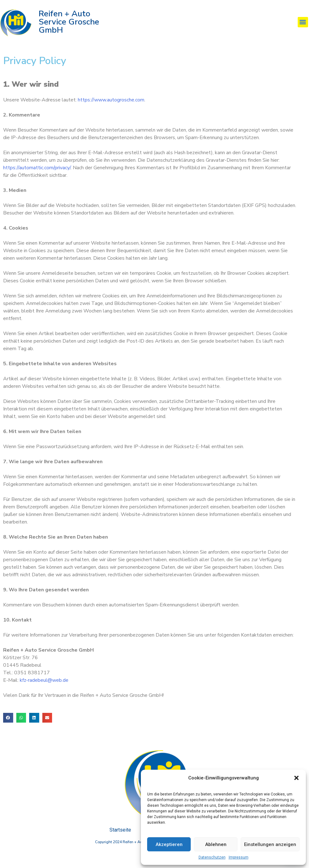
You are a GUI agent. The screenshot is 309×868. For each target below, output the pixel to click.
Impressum (239, 857)
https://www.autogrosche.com (111, 107)
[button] (296, 778)
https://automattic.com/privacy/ (37, 175)
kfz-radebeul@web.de (44, 687)
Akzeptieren (169, 844)
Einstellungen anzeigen (270, 844)
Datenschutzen (212, 857)
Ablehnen (216, 844)
